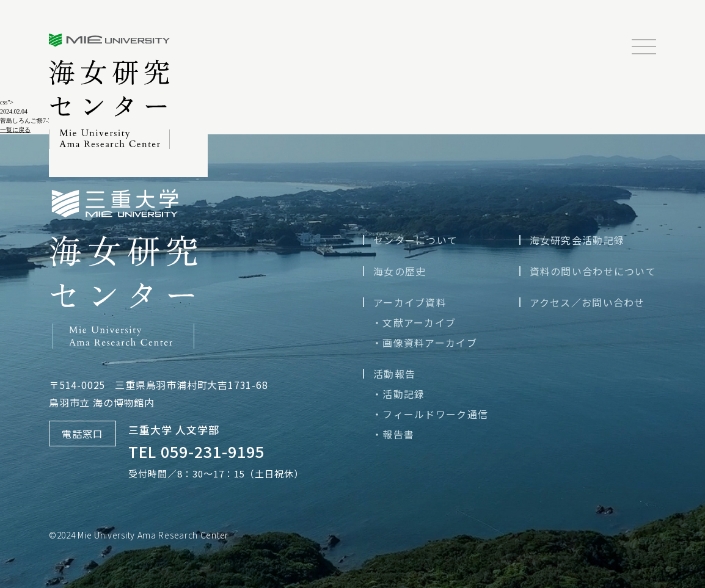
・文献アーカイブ (414, 322)
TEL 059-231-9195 (196, 451)
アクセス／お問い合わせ (587, 302)
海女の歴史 (400, 271)
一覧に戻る (15, 130)
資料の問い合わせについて (593, 271)
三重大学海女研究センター (109, 91)
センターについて (415, 240)
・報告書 (393, 434)
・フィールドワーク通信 (430, 414)
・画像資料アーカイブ (425, 343)
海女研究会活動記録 (577, 240)
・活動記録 (398, 394)
